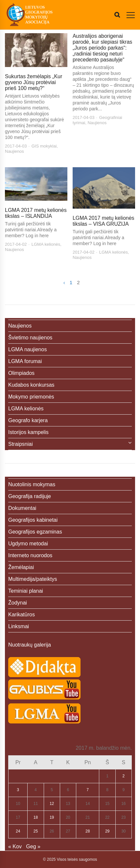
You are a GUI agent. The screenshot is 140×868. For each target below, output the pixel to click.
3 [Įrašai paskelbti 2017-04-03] (18, 790)
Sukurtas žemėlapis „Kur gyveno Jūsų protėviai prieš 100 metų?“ (34, 82)
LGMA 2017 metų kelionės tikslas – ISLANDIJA (36, 213)
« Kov (15, 846)
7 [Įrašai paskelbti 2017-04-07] (88, 790)
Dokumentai (22, 508)
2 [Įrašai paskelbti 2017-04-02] (124, 776)
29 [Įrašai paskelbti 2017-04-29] (107, 831)
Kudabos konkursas (31, 385)
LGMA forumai (25, 361)
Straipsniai (21, 444)
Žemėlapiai (21, 567)
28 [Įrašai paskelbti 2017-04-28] (88, 831)
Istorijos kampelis (28, 432)
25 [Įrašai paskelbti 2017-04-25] (36, 831)
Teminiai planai (26, 591)
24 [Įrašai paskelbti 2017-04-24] (18, 831)
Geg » (33, 846)
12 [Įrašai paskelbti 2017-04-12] (52, 804)
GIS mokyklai (44, 146)
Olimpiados (21, 373)
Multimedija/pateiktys (33, 579)
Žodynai (18, 603)
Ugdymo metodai (28, 544)
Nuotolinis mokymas (32, 484)
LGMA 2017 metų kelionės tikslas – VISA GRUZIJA (104, 221)
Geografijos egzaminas (35, 532)
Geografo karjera (28, 420)
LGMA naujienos (27, 349)
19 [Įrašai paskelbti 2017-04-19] (52, 817)
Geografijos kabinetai (33, 520)
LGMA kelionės (46, 244)
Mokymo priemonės (31, 397)
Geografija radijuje (30, 496)
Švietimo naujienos (30, 338)
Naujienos (14, 151)
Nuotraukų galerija (30, 645)
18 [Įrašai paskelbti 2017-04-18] (36, 817)
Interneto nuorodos (30, 555)
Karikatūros (22, 615)
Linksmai (19, 626)
